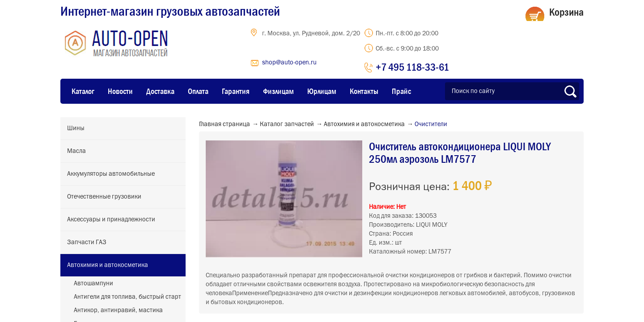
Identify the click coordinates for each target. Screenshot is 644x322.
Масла (76, 151)
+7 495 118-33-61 (412, 67)
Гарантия (236, 91)
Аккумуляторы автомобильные (111, 174)
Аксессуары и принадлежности (111, 220)
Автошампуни (93, 284)
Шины (76, 128)
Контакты (364, 91)
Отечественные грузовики (104, 197)
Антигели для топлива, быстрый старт (127, 297)
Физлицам (278, 91)
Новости (120, 91)
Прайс (401, 91)
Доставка (160, 91)
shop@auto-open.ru (289, 63)
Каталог (83, 91)
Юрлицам (322, 91)
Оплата (198, 91)
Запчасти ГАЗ (87, 242)
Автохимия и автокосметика (108, 265)
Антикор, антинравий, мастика (118, 310)
